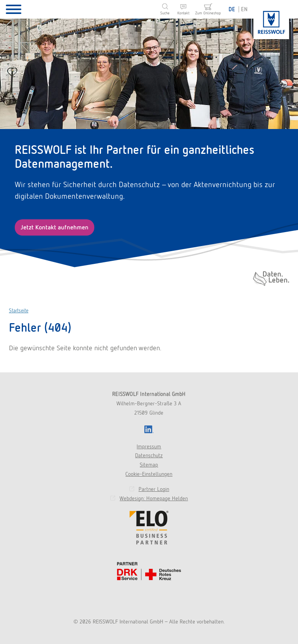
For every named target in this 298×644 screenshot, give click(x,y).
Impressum (149, 446)
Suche (165, 13)
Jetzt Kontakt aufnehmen (55, 227)
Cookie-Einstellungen (149, 474)
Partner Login (154, 489)
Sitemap (149, 465)
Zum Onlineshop (208, 13)
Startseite (19, 311)
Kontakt (183, 13)
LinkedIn (149, 429)
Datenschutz (149, 455)
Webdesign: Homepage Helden (154, 498)
